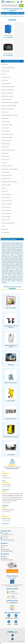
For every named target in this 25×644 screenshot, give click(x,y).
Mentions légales (6, 549)
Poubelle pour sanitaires (7, 166)
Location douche (6, 128)
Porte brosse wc (6, 160)
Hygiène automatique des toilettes (10, 115)
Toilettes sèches (6, 220)
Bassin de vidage (6, 71)
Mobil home (11, 365)
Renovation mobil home (11, 419)
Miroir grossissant (6, 144)
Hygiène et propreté (8, 16)
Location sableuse (11, 401)
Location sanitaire (6, 131)
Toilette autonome (6, 207)
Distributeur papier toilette (8, 109)
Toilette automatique (7, 204)
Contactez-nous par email (8, 540)
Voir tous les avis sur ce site (12, 468)
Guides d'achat (5, 558)
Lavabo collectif (5, 118)
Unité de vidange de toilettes (8, 223)
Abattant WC (5, 64)
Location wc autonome (7, 141)
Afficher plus (6, 524)
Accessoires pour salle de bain (9, 68)
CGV (3, 547)
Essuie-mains (5, 112)
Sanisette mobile (8, 36)
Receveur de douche (6, 179)
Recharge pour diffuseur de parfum (10, 182)
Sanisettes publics (8, 54)
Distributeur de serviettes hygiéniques (10, 103)
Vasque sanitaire (6, 232)
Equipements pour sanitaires (12, 61)
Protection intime (6, 172)
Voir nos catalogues (12, 571)
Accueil (2, 16)
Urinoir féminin (5, 229)
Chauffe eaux (5, 80)
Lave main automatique (7, 125)
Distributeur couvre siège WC (8, 87)
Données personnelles (8, 551)
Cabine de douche (6, 77)
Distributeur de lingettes (8, 93)
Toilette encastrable (7, 210)
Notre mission (5, 546)
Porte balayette (6, 156)
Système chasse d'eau (7, 201)
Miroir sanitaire (5, 147)
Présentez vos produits (8, 560)
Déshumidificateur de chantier (11, 437)
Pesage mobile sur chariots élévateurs (11, 327)
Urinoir (4, 226)
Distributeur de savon (7, 99)
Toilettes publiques (6, 217)
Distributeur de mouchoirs (8, 96)
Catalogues (5, 556)
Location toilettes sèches (8, 134)
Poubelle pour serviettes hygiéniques (10, 169)
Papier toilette (5, 153)
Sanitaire (4, 188)
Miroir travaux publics (11, 308)
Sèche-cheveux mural (7, 194)
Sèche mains (5, 191)
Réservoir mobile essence (11, 383)
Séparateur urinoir (6, 198)
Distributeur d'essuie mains (8, 90)
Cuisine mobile (11, 455)
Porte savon (5, 163)
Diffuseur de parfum (7, 84)
